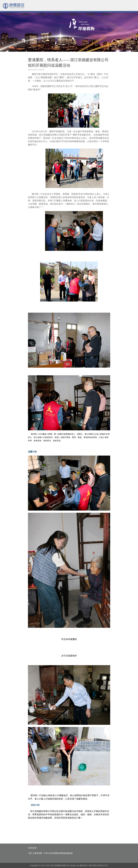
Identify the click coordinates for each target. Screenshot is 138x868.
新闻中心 (74, 14)
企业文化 (41, 14)
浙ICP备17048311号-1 (98, 865)
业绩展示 (58, 14)
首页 (8, 14)
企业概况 (25, 14)
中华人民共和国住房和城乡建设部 (58, 853)
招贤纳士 (107, 14)
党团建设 (90, 14)
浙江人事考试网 (35, 853)
